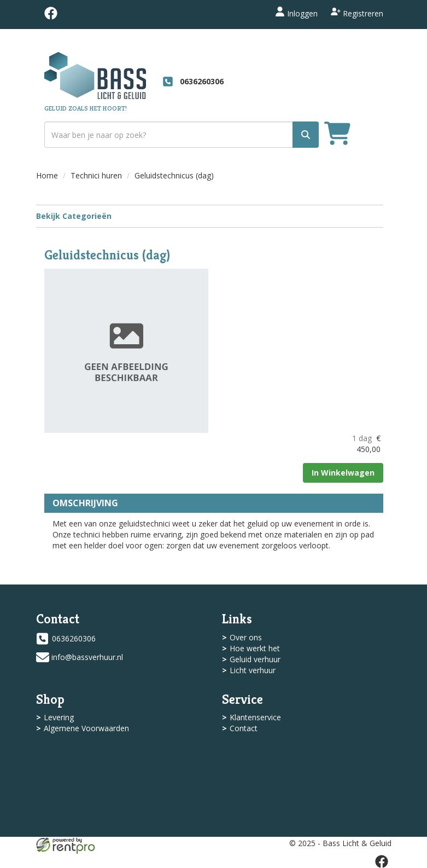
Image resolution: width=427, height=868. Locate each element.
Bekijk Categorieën (210, 216)
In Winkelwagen (343, 473)
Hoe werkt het (255, 648)
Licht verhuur (253, 670)
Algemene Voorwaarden (86, 728)
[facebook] (51, 17)
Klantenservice (255, 717)
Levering (59, 717)
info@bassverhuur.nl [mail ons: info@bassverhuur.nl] (87, 657)
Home (47, 175)
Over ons (246, 637)
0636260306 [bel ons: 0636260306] (74, 638)
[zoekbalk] (182, 135)
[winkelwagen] (337, 135)
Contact (244, 728)
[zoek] (306, 135)
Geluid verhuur (255, 659)
